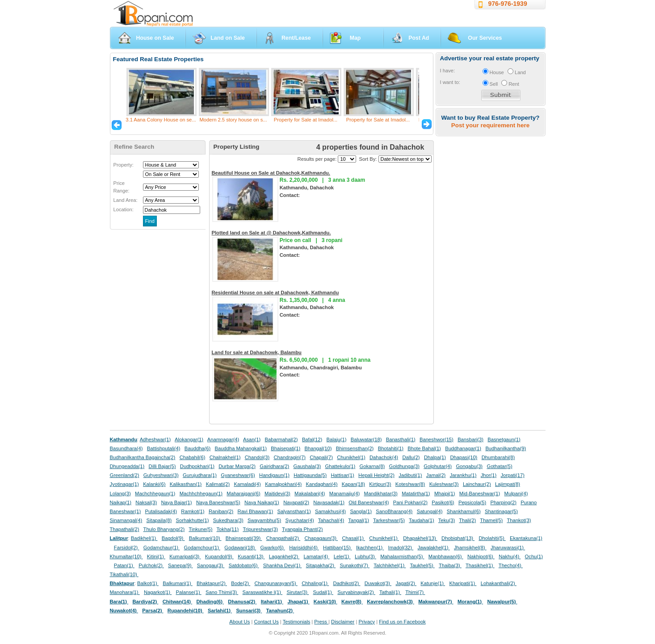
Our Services (485, 38)
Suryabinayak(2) (356, 592)
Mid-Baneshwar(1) (480, 493)
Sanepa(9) (180, 565)
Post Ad (419, 38)
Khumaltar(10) (126, 556)
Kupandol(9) (219, 556)
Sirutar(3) (298, 592)
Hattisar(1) (343, 475)
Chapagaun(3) (321, 538)
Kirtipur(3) (380, 484)
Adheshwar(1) (155, 439)
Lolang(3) (120, 493)
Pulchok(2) (151, 565)
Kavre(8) (352, 602)
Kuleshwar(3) (444, 484)
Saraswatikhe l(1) (263, 592)
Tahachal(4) (331, 520)
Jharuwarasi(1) (508, 548)
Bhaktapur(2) (212, 583)
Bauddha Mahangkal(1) (241, 448)
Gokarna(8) (372, 466)
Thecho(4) (511, 565)
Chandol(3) (257, 457)
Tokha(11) (228, 529)
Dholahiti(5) (492, 538)
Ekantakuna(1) (526, 538)
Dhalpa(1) (435, 457)
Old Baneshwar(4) (369, 502)
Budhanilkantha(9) (506, 448)
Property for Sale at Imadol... (306, 120)
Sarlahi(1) (220, 611)
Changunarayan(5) (276, 583)
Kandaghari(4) (322, 484)
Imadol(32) (401, 548)
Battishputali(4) (164, 448)
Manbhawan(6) (446, 556)
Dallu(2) (411, 457)
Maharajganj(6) (243, 493)
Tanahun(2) (280, 611)
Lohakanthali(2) (499, 583)
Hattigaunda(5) (310, 475)
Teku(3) (447, 520)
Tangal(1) (359, 520)
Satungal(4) (430, 511)
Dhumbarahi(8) (498, 457)
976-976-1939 (508, 4)
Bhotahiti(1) (391, 448)
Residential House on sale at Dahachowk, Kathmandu (275, 293)
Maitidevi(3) (277, 493)
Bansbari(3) (470, 439)
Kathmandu (124, 439)
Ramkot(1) (193, 511)
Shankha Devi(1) (282, 565)
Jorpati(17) (512, 475)
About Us (239, 622)
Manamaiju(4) (344, 493)
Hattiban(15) (338, 548)
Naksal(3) (146, 502)
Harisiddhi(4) (304, 548)
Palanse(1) (189, 592)
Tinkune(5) (200, 529)
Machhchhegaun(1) (201, 493)
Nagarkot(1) (158, 592)
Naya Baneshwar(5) (218, 502)
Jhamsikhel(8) (470, 548)
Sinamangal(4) (126, 520)
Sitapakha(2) (321, 565)
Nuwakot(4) (124, 611)
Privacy (367, 622)
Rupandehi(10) (186, 611)
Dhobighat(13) (458, 538)
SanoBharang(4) (394, 511)
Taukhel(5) (422, 565)
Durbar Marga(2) (237, 466)
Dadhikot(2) (346, 583)
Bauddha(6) (197, 448)
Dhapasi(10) (464, 457)
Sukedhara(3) (228, 520)
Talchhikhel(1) (390, 565)
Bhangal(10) (318, 448)
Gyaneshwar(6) (238, 475)
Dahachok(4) (384, 457)
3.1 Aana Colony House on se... (161, 120)
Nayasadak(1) (329, 502)
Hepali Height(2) (376, 475)
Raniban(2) (221, 511)
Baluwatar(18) (366, 439)
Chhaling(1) (315, 583)
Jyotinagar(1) (124, 484)
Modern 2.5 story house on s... (233, 120)
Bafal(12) (312, 439)
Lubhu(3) (365, 556)
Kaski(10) (325, 602)
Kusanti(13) (251, 556)
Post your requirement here (490, 125)
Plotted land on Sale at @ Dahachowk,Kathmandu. (271, 233)
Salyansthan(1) (294, 511)
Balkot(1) (148, 583)
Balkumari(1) (178, 583)
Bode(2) (241, 583)
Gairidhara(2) (274, 466)
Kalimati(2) (218, 484)
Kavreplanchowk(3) (390, 602)
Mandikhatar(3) (381, 493)
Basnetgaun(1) (504, 439)
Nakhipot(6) (481, 556)
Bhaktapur (122, 583)
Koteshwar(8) (410, 484)
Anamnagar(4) (223, 439)
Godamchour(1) (202, 548)
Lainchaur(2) (477, 484)
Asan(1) (252, 439)
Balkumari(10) (205, 538)
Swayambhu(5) (264, 520)
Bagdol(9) (173, 538)
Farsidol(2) (127, 548)
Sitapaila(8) (159, 520)
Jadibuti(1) (410, 475)
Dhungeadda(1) (127, 466)
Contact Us (266, 622)
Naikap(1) (121, 502)
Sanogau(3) (211, 565)
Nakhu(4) (510, 556)
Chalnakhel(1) (225, 457)
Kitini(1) (156, 556)
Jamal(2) (436, 475)
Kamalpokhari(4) (283, 484)
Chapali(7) (321, 457)
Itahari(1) (272, 602)
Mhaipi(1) (445, 493)
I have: (448, 71)
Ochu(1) (534, 556)
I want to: (450, 82)
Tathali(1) (390, 592)
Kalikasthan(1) (186, 484)
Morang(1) (470, 602)
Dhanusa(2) (242, 602)
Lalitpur (119, 538)
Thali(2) (467, 520)
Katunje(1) (433, 583)
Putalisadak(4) (161, 511)
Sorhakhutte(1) (193, 520)
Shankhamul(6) (464, 511)
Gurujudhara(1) (200, 475)
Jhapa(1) (298, 602)
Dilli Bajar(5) (162, 466)
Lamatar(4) (317, 556)
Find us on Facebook (402, 622)
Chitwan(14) (178, 602)
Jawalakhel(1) (434, 548)
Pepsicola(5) (472, 502)
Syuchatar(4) (300, 520)
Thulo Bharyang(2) (164, 529)
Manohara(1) (125, 592)
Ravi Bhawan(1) (256, 511)
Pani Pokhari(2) (410, 502)
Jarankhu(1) (463, 475)
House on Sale (155, 38)
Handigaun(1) (274, 475)
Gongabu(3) (469, 466)
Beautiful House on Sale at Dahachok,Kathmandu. (271, 173)
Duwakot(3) (378, 583)
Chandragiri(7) (290, 457)
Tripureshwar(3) (260, 529)
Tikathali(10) (124, 574)
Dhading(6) (210, 602)
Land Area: (126, 200)
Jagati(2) (406, 583)
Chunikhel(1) (351, 457)
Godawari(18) (240, 548)
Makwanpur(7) (436, 602)
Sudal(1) (323, 592)
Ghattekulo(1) (340, 466)
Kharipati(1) (463, 583)
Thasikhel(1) (480, 565)
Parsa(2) (153, 611)
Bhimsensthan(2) (355, 448)
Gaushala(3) (307, 466)
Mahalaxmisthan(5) (402, 556)
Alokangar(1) (189, 439)
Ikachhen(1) (370, 548)
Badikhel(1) (144, 538)
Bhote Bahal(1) (424, 448)
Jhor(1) (489, 475)
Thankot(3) (519, 520)
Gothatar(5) (499, 466)
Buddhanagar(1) (463, 448)
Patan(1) (124, 565)
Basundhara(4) (126, 448)
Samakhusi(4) (330, 511)
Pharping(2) (503, 502)
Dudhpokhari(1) (197, 466)
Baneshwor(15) (437, 439)
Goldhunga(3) (404, 466)
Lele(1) (342, 556)
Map (355, 38)
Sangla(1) (361, 511)
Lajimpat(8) (508, 484)
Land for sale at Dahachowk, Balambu (257, 352)
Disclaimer (343, 622)
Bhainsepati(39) (244, 538)
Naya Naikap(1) (262, 502)
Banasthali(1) (401, 439)
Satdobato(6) (244, 565)
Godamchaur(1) (162, 548)
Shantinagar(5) (501, 511)
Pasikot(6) (443, 502)
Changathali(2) (283, 538)
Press (321, 622)
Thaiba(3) (450, 565)
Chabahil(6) (193, 457)
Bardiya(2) (146, 602)
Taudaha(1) (422, 520)
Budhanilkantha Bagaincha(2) (143, 457)
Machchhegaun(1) (155, 493)
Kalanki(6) (154, 484)
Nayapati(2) (296, 502)
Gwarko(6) (273, 548)
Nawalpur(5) (502, 602)
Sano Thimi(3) (222, 592)
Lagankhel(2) (284, 556)
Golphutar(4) (438, 466)
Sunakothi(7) (355, 565)
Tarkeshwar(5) (389, 520)
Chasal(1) (353, 538)
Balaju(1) (337, 439)
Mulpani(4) (516, 493)
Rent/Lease (296, 38)
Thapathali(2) (125, 529)
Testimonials (297, 622)
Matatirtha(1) (416, 493)
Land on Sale (228, 38)
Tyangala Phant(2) (302, 529)
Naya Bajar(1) (177, 502)
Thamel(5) (491, 520)
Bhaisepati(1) (286, 448)
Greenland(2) (125, 475)
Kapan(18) (353, 484)
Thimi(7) (415, 592)
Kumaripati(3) (185, 556)
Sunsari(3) (249, 611)
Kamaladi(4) (247, 484)
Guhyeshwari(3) (161, 475)
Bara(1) (119, 602)
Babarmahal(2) (281, 439)
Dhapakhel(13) (420, 538)
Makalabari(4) (310, 493)
